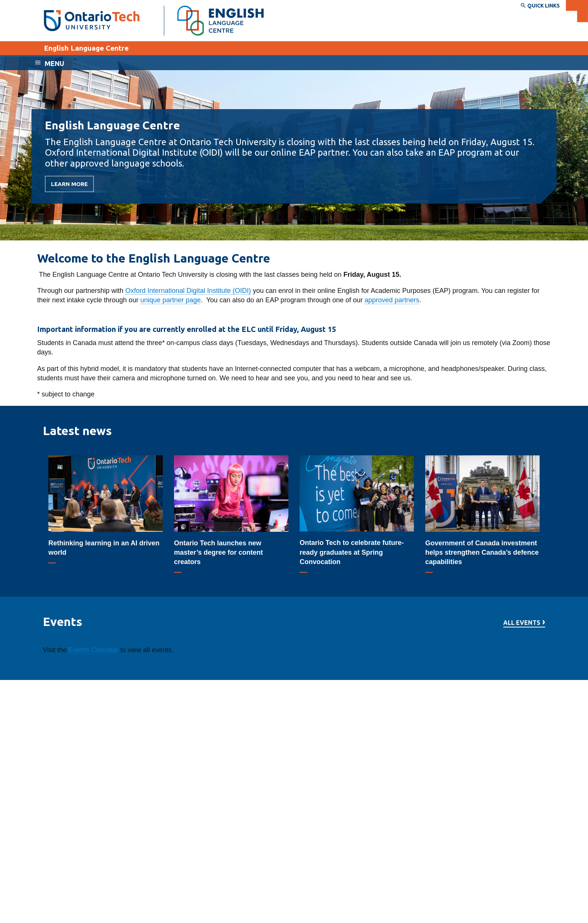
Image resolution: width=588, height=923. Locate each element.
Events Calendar (94, 650)
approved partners (392, 300)
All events (522, 623)
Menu (54, 63)
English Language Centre (86, 48)
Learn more (69, 184)
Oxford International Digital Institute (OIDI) (188, 291)
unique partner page (170, 300)
